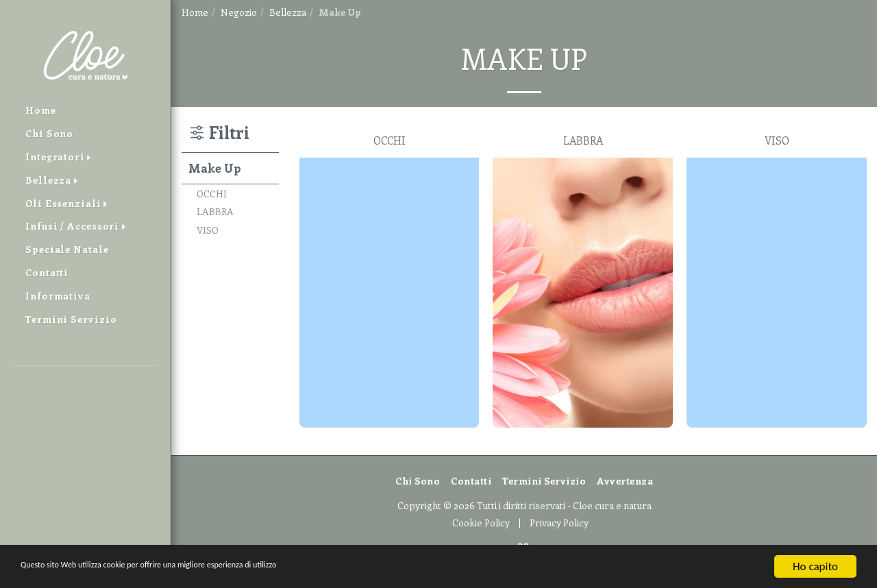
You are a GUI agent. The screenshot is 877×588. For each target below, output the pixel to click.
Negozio (239, 12)
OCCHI (212, 194)
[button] (85, 386)
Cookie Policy (481, 523)
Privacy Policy (559, 523)
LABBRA (215, 211)
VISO (208, 230)
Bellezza (288, 12)
